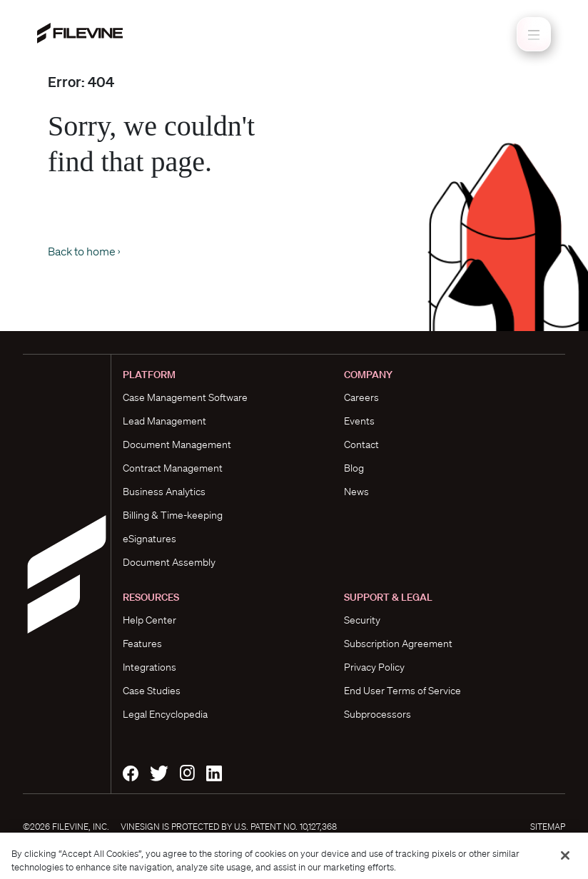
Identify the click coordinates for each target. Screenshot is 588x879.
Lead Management (164, 421)
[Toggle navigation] (534, 34)
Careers (361, 397)
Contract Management (173, 468)
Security (362, 620)
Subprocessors (377, 714)
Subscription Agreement (398, 644)
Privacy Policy (374, 667)
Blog (354, 468)
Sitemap (548, 827)
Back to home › (84, 251)
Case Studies (152, 691)
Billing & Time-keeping (173, 515)
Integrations (149, 667)
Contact (361, 444)
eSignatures (149, 539)
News (356, 492)
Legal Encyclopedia (165, 714)
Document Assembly (169, 562)
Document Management (177, 444)
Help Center (149, 620)
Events (359, 421)
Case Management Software (185, 397)
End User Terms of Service (402, 691)
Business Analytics (164, 492)
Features (142, 644)
